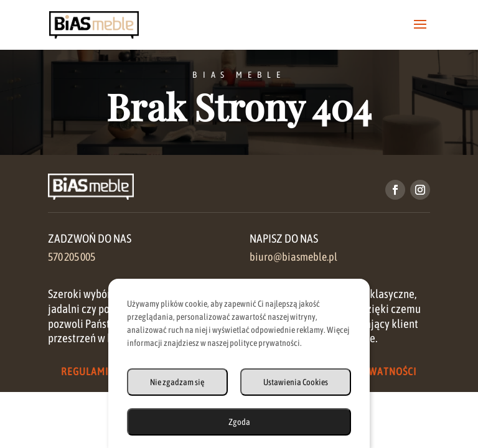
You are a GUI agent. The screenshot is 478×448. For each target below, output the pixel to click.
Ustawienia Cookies (296, 382)
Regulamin (88, 371)
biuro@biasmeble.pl (293, 257)
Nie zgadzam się (177, 382)
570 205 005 (72, 257)
